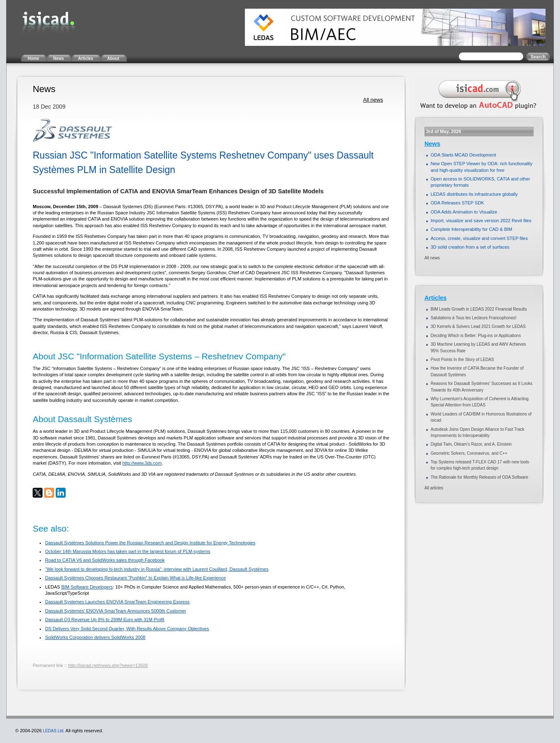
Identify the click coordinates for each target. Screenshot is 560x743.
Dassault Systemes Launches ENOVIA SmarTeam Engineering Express (117, 602)
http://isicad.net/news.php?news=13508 (108, 665)
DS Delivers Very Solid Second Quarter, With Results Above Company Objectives (127, 629)
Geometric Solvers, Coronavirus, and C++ (469, 453)
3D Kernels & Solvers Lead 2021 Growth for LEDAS (478, 326)
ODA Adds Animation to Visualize (464, 212)
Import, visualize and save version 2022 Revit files (481, 221)
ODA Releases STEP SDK (457, 203)
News (432, 144)
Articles (436, 298)
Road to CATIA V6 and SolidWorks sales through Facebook (105, 560)
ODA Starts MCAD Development (463, 155)
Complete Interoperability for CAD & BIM (471, 229)
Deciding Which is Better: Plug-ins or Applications (476, 336)
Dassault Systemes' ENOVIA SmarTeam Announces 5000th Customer (115, 611)
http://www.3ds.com (142, 463)
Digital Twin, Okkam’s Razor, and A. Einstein (471, 444)
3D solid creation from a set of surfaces (470, 247)
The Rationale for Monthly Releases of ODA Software (479, 477)
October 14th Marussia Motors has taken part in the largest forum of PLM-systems (128, 551)
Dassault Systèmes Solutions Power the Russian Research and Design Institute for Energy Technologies (150, 543)
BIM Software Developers (87, 587)
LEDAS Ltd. (54, 731)
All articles (434, 488)
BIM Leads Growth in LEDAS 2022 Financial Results (479, 309)
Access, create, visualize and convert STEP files (479, 238)
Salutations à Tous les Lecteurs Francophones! (474, 318)
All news (373, 100)
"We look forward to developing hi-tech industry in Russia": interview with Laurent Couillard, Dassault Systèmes (157, 569)
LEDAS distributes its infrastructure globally (474, 194)
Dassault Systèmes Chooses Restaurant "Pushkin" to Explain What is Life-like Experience (135, 578)
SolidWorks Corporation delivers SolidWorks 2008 (95, 637)
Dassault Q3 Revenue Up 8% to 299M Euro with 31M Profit (105, 620)
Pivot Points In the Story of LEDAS (462, 360)
